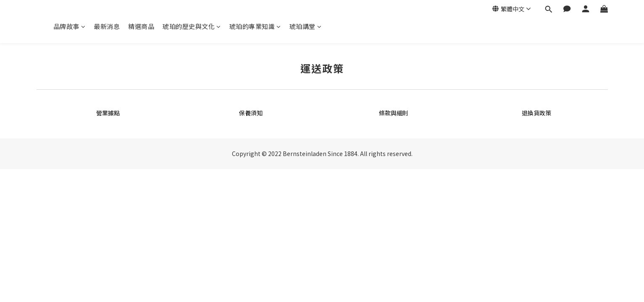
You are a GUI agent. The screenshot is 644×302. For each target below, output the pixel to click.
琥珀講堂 (306, 26)
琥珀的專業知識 (255, 26)
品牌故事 (70, 26)
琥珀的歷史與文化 (192, 26)
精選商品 (141, 26)
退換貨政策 (536, 113)
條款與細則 (394, 113)
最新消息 (107, 26)
